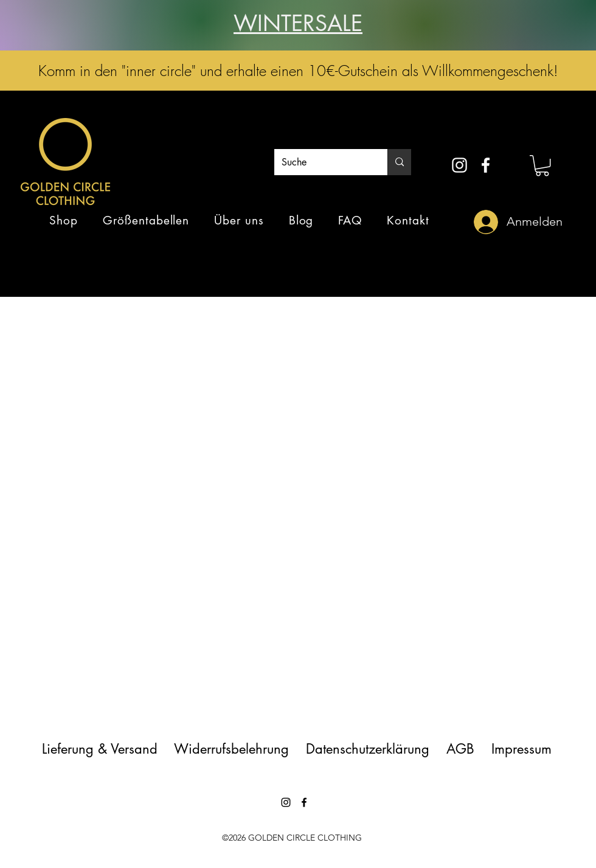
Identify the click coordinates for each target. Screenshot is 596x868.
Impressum (521, 749)
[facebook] (486, 165)
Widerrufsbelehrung (231, 749)
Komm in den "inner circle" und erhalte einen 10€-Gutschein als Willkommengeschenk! (298, 71)
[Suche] (322, 162)
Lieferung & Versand (106, 749)
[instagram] (459, 165)
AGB (460, 749)
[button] (542, 165)
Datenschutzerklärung (368, 749)
